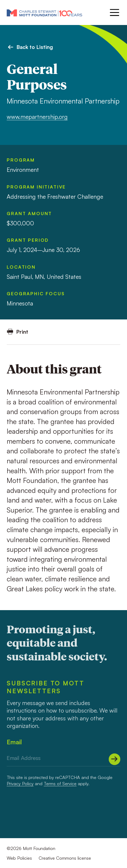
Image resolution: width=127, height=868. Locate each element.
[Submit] (115, 759)
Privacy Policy (20, 783)
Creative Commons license (65, 858)
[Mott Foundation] (44, 13)
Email (14, 742)
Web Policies (19, 858)
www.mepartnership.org (37, 117)
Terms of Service (60, 783)
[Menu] (114, 13)
